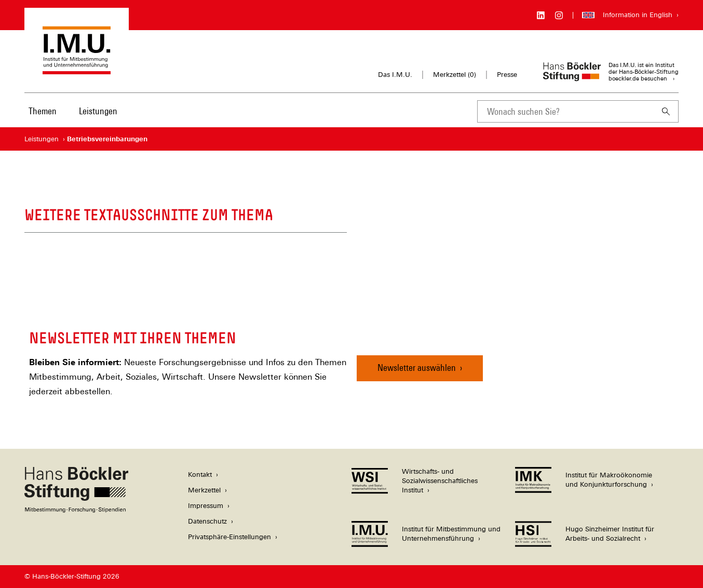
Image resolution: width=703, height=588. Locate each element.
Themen (43, 111)
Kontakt (200, 475)
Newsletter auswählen (417, 367)
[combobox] (565, 111)
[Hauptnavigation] (74, 111)
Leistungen (98, 111)
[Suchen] (666, 111)
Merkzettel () (455, 75)
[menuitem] (42, 118)
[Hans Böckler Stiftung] (76, 510)
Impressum (206, 506)
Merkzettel (204, 490)
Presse (507, 75)
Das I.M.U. (395, 75)
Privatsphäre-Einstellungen (229, 537)
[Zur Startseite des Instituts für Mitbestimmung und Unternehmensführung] (77, 69)
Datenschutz (207, 521)
